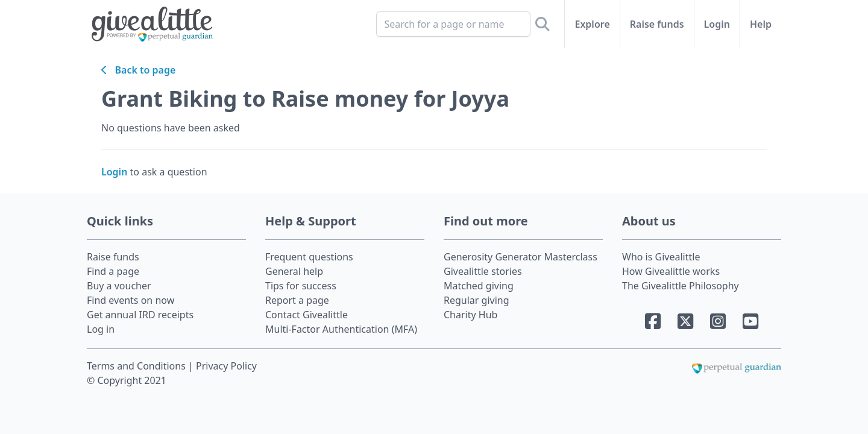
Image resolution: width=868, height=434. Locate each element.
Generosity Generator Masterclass (520, 257)
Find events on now (131, 300)
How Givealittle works (671, 271)
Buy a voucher (119, 286)
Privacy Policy (226, 366)
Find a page (113, 271)
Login (717, 24)
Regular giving (476, 300)
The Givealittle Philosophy (681, 286)
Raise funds (657, 24)
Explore (592, 24)
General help (294, 271)
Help (761, 24)
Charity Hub (470, 315)
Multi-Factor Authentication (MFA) (341, 329)
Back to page (138, 70)
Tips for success (301, 286)
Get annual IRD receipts (140, 315)
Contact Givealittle (307, 315)
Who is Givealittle (661, 257)
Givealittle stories (483, 271)
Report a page (297, 300)
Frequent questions (309, 257)
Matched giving (479, 286)
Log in (101, 329)
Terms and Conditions (137, 366)
